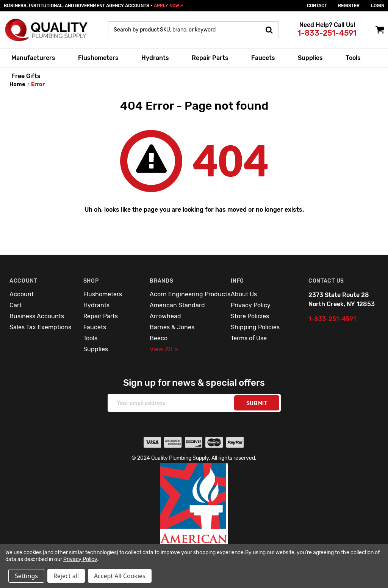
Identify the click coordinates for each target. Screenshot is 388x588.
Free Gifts (26, 76)
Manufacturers (33, 58)
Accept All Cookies (120, 576)
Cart (16, 305)
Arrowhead (165, 316)
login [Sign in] (378, 6)
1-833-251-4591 (327, 33)
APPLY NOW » (168, 6)
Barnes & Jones (172, 327)
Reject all (66, 576)
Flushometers (98, 58)
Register (349, 6)
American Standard (177, 305)
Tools (353, 58)
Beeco (159, 338)
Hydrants (155, 58)
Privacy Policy (251, 305)
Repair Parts (210, 58)
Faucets (263, 58)
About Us (244, 294)
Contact (317, 6)
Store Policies (250, 316)
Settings (26, 576)
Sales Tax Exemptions (40, 327)
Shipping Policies (255, 327)
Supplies (310, 58)
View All (164, 349)
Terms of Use (249, 338)
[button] (194, 520)
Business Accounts (37, 316)
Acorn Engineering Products (190, 294)
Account (22, 294)
